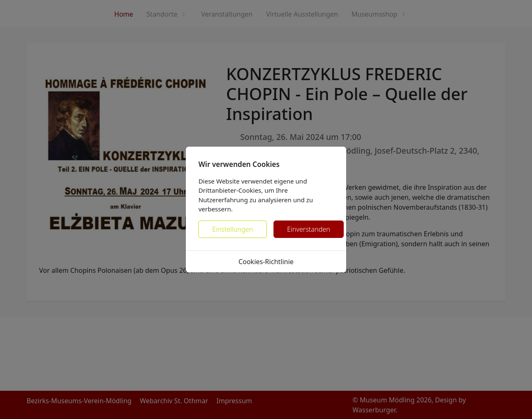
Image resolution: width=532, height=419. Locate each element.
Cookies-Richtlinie (266, 262)
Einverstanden (309, 229)
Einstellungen (232, 229)
